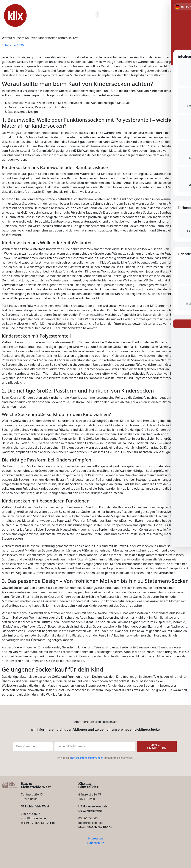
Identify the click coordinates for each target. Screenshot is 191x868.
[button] (97, 14)
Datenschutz (96, 843)
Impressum (96, 838)
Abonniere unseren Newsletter (95, 722)
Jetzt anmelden (157, 746)
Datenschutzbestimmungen (87, 758)
